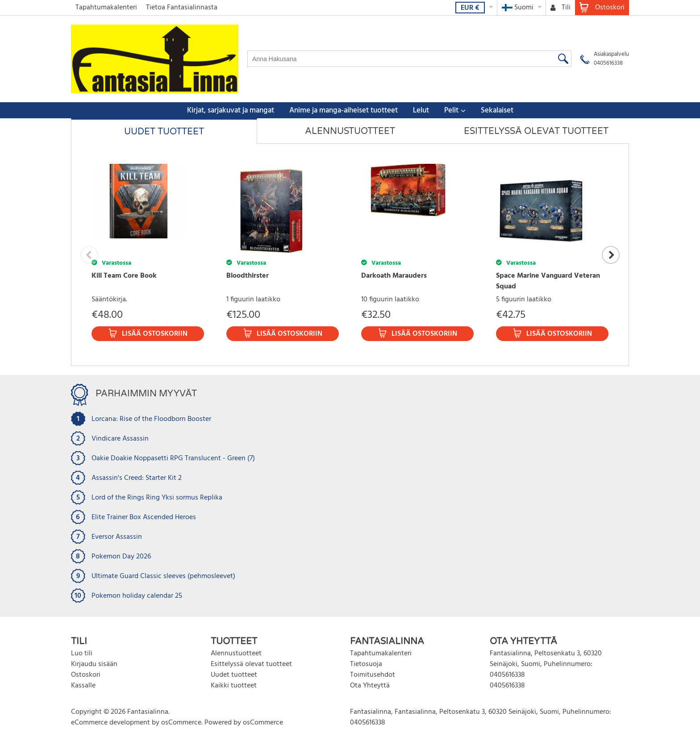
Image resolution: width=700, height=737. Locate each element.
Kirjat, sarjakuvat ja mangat (231, 110)
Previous (89, 255)
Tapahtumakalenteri (106, 8)
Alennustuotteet (350, 131)
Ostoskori (86, 675)
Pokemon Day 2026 (121, 557)
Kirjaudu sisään (94, 664)
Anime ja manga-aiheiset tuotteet (344, 110)
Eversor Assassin (117, 537)
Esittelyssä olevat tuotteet (536, 131)
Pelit (451, 110)
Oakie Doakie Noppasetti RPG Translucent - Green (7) (173, 458)
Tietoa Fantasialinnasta (182, 8)
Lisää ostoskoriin (155, 334)
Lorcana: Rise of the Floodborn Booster (151, 419)
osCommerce (181, 723)
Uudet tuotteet (164, 132)
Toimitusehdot (373, 675)
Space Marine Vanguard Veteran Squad (548, 281)
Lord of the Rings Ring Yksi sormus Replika (157, 498)
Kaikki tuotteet (234, 686)
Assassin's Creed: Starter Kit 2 (137, 478)
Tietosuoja (366, 664)
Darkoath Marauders (394, 276)
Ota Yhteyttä (370, 686)
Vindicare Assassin (120, 439)
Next (611, 255)
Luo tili (82, 654)
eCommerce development (110, 723)
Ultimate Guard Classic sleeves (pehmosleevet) (163, 576)
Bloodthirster (248, 276)
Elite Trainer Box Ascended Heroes (144, 517)
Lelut (421, 110)
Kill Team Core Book (124, 276)
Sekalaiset (497, 110)
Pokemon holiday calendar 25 (137, 596)
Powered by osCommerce (244, 723)
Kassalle (83, 686)
